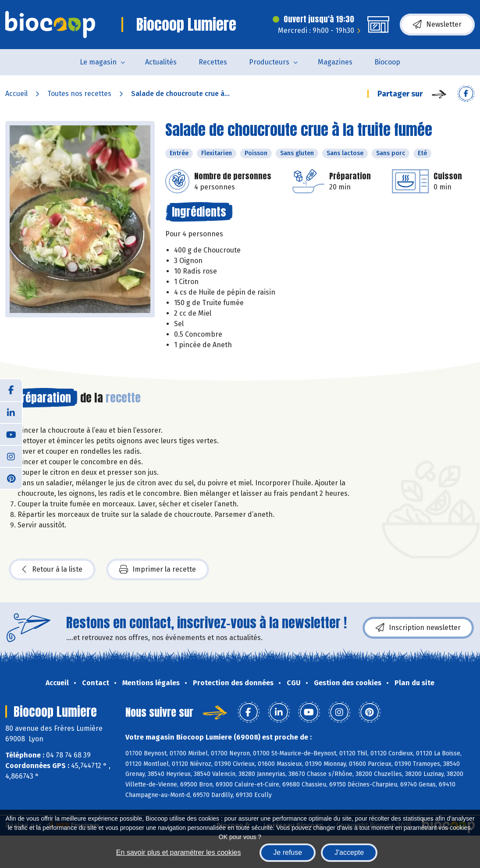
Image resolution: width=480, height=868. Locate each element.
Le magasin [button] (98, 62)
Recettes (213, 62)
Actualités (161, 62)
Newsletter (437, 25)
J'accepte (349, 852)
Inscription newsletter (418, 628)
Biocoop (387, 62)
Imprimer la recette (158, 569)
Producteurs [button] (269, 62)
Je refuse (288, 852)
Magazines (335, 62)
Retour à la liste (52, 569)
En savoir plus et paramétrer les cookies (179, 852)
